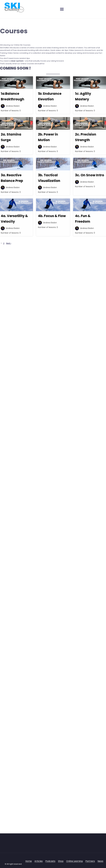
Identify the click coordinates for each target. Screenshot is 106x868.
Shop (61, 861)
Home (29, 861)
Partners (90, 861)
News (100, 861)
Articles (39, 861)
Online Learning (74, 861)
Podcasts (50, 861)
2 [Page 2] (4, 243)
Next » (9, 243)
